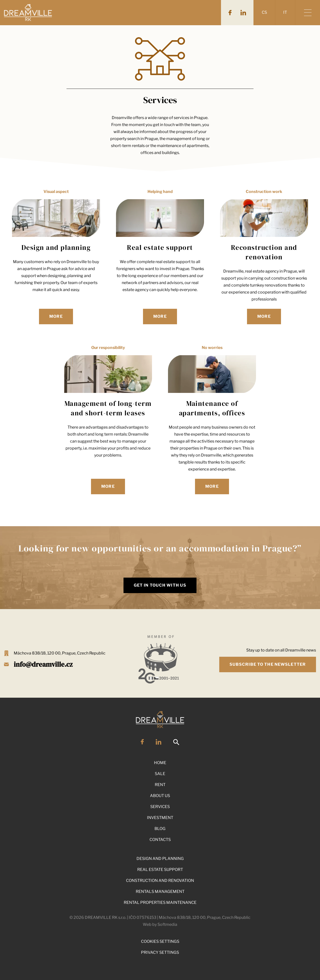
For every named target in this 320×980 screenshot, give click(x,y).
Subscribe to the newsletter (268, 664)
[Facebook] (230, 13)
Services (160, 807)
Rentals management (160, 892)
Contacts (160, 840)
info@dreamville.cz (43, 664)
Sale (160, 774)
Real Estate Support (160, 870)
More (56, 316)
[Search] (176, 744)
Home (160, 763)
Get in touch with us (160, 585)
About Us (160, 796)
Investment (160, 818)
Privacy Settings (160, 952)
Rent (160, 785)
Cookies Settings (160, 941)
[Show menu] (307, 12)
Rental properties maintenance (160, 902)
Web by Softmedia (160, 924)
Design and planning (160, 859)
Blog (160, 829)
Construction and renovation (160, 881)
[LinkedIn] (243, 13)
